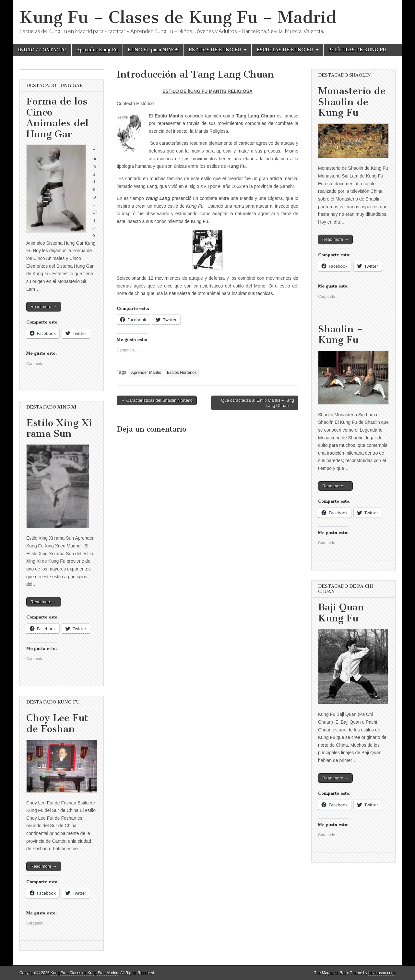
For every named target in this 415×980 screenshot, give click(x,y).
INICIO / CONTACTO (42, 50)
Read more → (44, 306)
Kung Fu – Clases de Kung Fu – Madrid (178, 17)
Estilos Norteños (182, 373)
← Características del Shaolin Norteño (157, 400)
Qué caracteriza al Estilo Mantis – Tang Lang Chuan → (258, 403)
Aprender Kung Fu (97, 50)
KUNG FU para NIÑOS (153, 50)
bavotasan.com (381, 973)
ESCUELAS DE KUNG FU (285, 50)
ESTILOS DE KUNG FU (215, 50)
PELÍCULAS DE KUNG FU (357, 50)
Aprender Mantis (146, 373)
